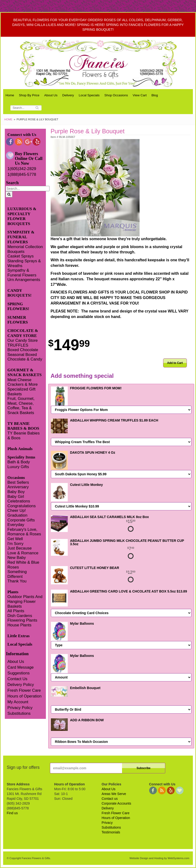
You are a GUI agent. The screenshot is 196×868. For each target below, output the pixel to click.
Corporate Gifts (21, 520)
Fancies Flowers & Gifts (99, 63)
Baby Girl (16, 497)
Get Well (15, 539)
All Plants (16, 611)
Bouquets (16, 252)
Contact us (110, 799)
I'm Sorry (15, 544)
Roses (13, 567)
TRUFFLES (18, 345)
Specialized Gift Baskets (21, 392)
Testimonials (111, 832)
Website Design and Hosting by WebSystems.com (159, 858)
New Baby (17, 558)
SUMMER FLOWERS (18, 320)
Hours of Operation (24, 696)
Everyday (16, 525)
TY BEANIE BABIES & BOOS (23, 426)
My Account (18, 702)
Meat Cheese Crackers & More (23, 382)
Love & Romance (23, 553)
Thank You (17, 581)
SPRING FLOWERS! (18, 306)
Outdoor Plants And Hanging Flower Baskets (25, 601)
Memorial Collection (25, 247)
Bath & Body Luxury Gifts (19, 464)
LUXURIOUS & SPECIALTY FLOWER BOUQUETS (22, 216)
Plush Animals (20, 449)
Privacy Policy (20, 708)
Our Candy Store (23, 340)
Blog (155, 95)
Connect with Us (22, 135)
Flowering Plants (22, 620)
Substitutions (19, 713)
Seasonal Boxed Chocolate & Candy (25, 357)
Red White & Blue (23, 562)
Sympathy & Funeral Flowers (22, 273)
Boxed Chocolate (23, 350)
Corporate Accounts (116, 803)
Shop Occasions (116, 95)
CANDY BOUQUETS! (19, 293)
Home (10, 95)
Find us (12, 813)
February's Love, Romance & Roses (24, 532)
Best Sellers (18, 482)
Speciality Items (21, 457)
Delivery (68, 95)
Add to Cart (175, 363)
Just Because (20, 548)
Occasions (16, 478)
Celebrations (19, 501)
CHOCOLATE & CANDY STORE (23, 333)
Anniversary (18, 487)
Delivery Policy (21, 685)
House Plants (19, 625)
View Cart (140, 95)
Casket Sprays (21, 256)
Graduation (17, 515)
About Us (51, 95)
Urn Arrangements (24, 280)
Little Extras (18, 636)
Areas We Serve (114, 794)
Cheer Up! (17, 510)
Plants (13, 592)
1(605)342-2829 (22, 169)
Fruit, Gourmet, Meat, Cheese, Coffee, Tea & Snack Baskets (21, 406)
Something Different (17, 574)
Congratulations (22, 506)
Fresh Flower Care (24, 690)
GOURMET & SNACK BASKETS (24, 372)
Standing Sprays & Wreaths (24, 263)
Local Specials (89, 95)
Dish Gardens (20, 616)
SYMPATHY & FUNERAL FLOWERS (21, 237)
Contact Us (17, 679)
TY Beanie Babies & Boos (24, 436)
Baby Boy (16, 492)
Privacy (107, 823)
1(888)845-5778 (22, 174)
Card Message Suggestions (21, 670)
